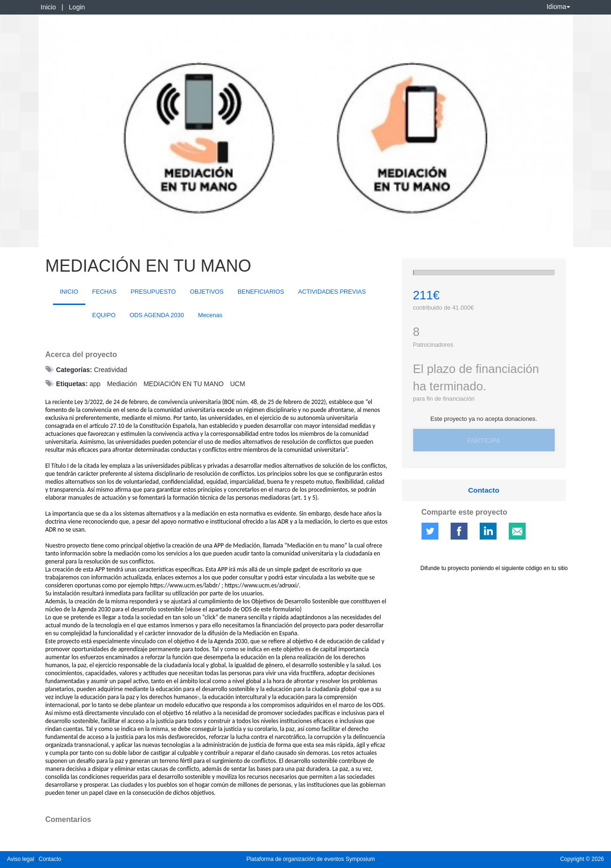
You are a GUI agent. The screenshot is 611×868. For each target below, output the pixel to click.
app (95, 384)
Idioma (558, 7)
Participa (484, 441)
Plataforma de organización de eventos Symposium (310, 859)
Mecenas (210, 315)
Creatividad (110, 370)
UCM (238, 384)
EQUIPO (104, 315)
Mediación (122, 384)
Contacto (484, 490)
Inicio (49, 7)
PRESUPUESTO (153, 292)
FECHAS (105, 292)
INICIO (69, 292)
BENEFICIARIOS (261, 292)
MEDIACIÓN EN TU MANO (184, 384)
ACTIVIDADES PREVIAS (332, 292)
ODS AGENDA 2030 (157, 315)
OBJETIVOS (207, 292)
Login (77, 7)
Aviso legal (21, 859)
